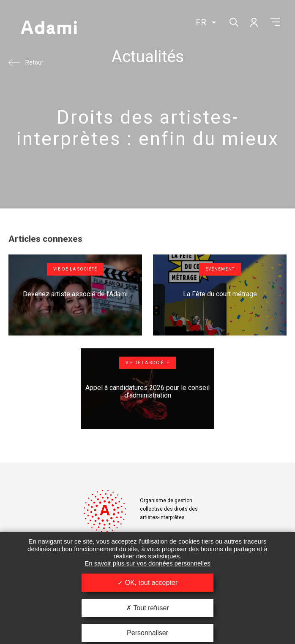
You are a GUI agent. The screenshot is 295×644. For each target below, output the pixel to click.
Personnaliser (147, 633)
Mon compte (254, 22)
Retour (34, 62)
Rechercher (233, 21)
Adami (49, 28)
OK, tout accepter (147, 583)
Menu (275, 22)
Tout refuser (147, 608)
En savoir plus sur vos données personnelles (147, 563)
